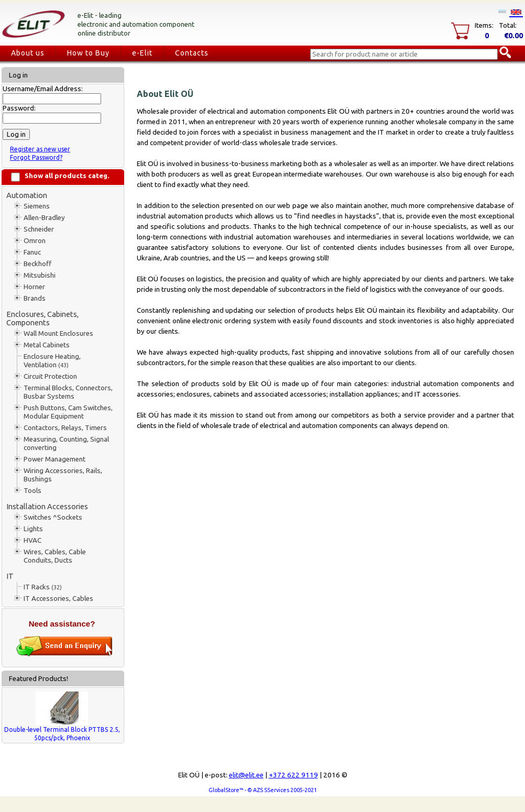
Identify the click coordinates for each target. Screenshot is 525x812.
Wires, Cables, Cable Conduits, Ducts (55, 556)
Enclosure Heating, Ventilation (52, 361)
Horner (34, 287)
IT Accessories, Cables (58, 599)
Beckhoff (37, 264)
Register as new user (40, 149)
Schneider (39, 229)
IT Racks (43, 587)
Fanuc (32, 252)
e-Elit (142, 53)
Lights (33, 529)
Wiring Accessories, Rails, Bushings (63, 475)
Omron (35, 241)
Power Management (54, 459)
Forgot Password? (36, 157)
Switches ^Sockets (53, 517)
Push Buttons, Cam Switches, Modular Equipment (68, 412)
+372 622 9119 (293, 775)
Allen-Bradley (44, 218)
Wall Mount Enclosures (58, 333)
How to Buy (88, 53)
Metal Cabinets (47, 345)
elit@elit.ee (246, 775)
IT (10, 576)
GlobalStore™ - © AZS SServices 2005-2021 (263, 790)
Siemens (37, 206)
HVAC (32, 540)
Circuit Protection (50, 376)
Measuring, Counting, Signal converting (66, 443)
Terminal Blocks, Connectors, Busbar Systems (68, 392)
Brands (35, 298)
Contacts (192, 53)
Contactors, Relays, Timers (65, 428)
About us (28, 53)
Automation (27, 195)
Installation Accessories (47, 506)
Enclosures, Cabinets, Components (42, 318)
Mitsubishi (40, 275)
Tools (32, 491)
